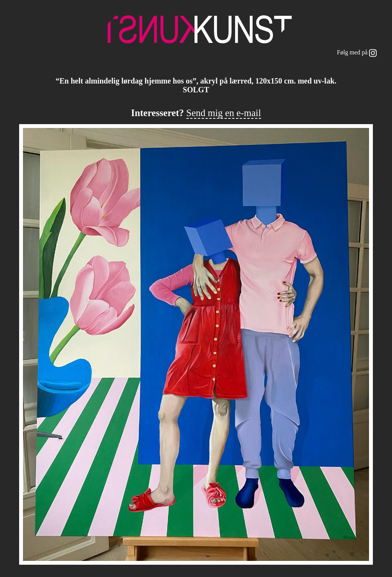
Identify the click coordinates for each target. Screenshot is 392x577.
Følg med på (357, 53)
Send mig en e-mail (224, 113)
